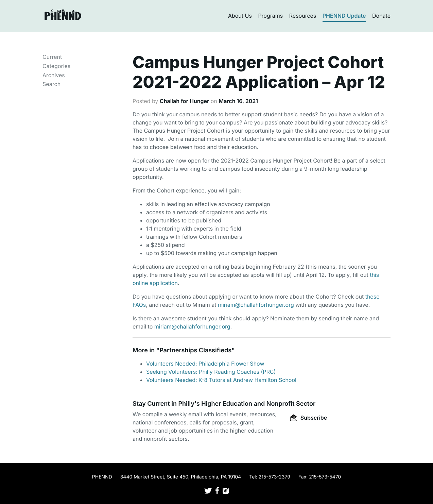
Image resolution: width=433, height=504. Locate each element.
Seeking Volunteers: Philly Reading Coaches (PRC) (211, 372)
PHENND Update (344, 16)
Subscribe (309, 418)
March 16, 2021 (238, 101)
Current (52, 57)
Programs (270, 16)
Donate (381, 16)
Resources (303, 16)
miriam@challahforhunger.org (256, 305)
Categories (56, 66)
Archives (54, 75)
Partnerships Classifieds (195, 350)
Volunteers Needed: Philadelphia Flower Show (205, 364)
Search (51, 84)
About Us (240, 16)
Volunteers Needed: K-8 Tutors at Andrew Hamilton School (221, 380)
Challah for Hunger (184, 101)
